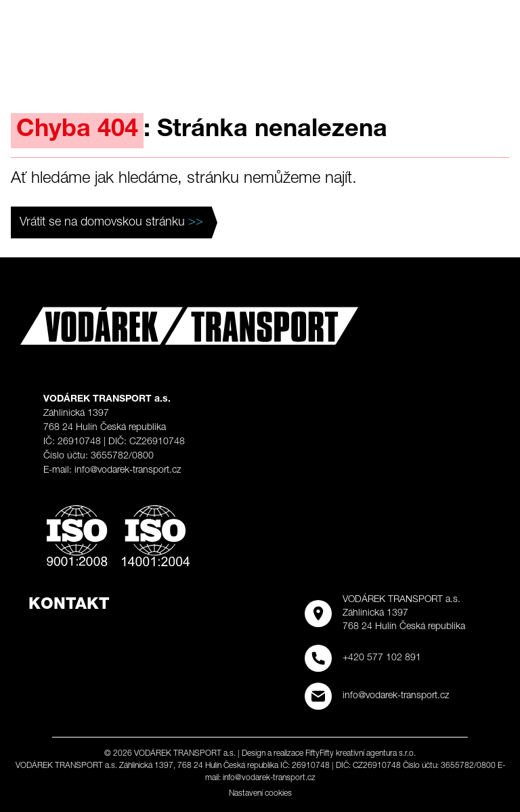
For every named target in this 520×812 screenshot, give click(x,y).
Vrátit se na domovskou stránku (111, 222)
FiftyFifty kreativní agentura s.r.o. (361, 754)
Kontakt (69, 605)
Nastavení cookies (260, 794)
